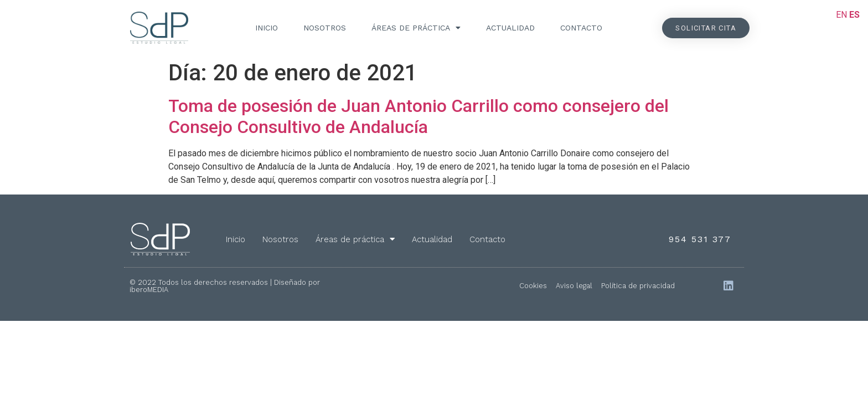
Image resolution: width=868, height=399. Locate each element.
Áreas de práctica (416, 28)
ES (854, 15)
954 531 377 (700, 239)
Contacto (581, 28)
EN (841, 15)
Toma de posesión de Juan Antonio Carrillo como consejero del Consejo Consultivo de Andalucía (418, 116)
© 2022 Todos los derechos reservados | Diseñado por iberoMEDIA (225, 286)
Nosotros (325, 28)
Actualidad (510, 28)
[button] (706, 28)
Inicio (267, 28)
